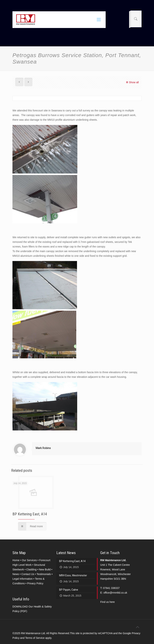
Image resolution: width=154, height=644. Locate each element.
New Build (45, 569)
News (16, 574)
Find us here (108, 602)
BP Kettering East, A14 (30, 514)
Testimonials (44, 574)
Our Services (29, 560)
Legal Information (23, 579)
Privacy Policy (35, 583)
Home (16, 560)
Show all (132, 82)
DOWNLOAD (20, 607)
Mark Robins (43, 448)
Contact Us (28, 574)
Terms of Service (35, 638)
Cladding (31, 569)
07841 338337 (111, 588)
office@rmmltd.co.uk (115, 593)
